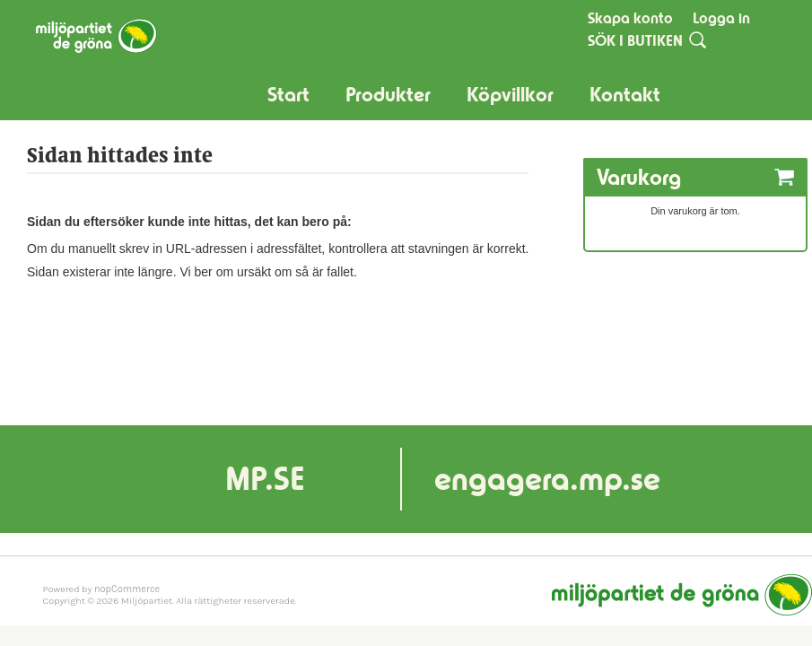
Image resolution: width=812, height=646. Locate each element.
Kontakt (625, 95)
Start (288, 95)
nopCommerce (127, 589)
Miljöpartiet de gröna (682, 595)
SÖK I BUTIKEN (635, 40)
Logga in (721, 18)
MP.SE (265, 479)
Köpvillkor (510, 95)
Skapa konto (630, 18)
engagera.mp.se (547, 479)
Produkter (388, 95)
